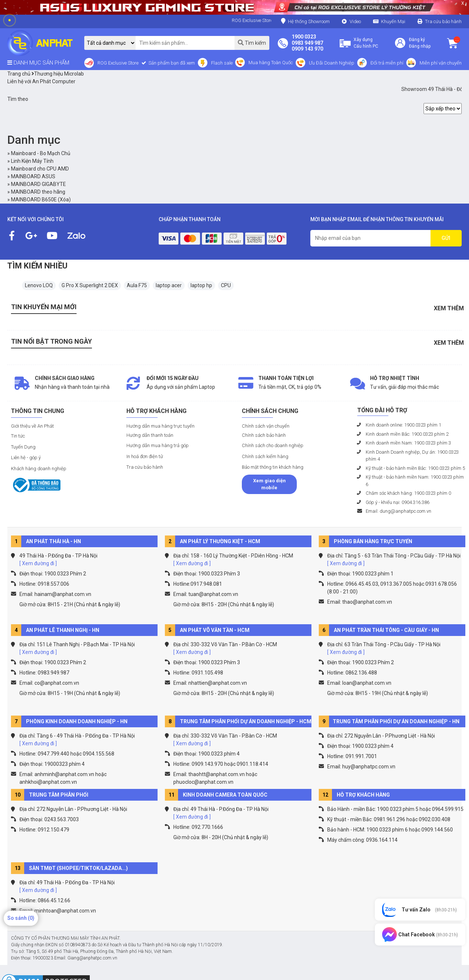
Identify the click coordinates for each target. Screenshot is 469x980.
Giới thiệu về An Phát (32, 426)
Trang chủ (19, 74)
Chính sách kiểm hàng (265, 456)
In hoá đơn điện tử (145, 456)
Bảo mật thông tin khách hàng (273, 467)
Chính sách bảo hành (264, 435)
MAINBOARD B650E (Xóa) (41, 200)
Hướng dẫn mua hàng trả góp (158, 445)
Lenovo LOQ (39, 285)
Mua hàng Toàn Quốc (271, 63)
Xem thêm (449, 308)
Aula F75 (137, 285)
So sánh (21, 918)
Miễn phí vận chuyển (441, 63)
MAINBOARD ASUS (33, 176)
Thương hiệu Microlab (58, 74)
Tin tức (18, 436)
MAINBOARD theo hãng (38, 192)
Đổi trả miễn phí (387, 63)
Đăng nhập (420, 46)
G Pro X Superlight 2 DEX (90, 285)
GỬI (446, 238)
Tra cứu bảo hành (443, 21)
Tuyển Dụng (23, 447)
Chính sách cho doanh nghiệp (273, 445)
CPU (226, 285)
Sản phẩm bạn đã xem (171, 63)
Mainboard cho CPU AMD (40, 169)
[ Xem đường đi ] (38, 563)
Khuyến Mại (393, 21)
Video (355, 21)
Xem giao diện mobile (269, 484)
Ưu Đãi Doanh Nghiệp (332, 63)
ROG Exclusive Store (118, 63)
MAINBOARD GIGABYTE (38, 184)
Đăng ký (417, 40)
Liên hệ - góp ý (26, 458)
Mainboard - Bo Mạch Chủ (41, 153)
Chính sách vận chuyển (266, 426)
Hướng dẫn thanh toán (150, 435)
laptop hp (201, 285)
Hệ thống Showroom (305, 21)
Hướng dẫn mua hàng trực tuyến (160, 426)
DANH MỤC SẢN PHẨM (38, 63)
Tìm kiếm (252, 43)
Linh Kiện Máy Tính (32, 161)
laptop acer (169, 285)
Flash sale (222, 63)
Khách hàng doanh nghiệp (39, 469)
